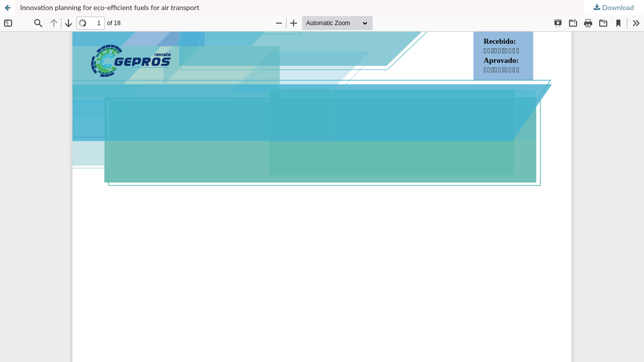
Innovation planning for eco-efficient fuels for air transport (110, 7)
